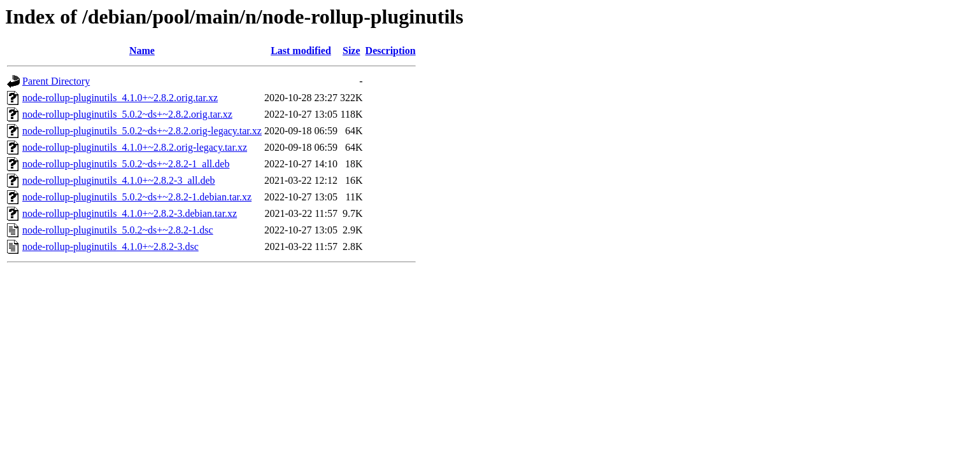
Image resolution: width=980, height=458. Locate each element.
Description (391, 51)
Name (142, 51)
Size (352, 51)
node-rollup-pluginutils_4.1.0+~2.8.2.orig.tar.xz (120, 98)
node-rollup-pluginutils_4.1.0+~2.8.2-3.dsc (110, 246)
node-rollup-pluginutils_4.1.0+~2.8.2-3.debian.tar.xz (130, 213)
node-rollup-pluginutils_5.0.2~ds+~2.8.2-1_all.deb (126, 164)
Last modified (301, 51)
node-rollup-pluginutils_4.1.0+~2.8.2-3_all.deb (119, 180)
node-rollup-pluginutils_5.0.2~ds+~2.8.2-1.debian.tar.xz (137, 197)
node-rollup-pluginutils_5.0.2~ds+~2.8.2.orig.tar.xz (127, 114)
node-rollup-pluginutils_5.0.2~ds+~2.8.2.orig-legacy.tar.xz (142, 131)
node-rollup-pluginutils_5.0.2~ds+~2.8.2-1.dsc (118, 230)
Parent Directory (56, 81)
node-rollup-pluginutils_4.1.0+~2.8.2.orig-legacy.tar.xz (135, 147)
